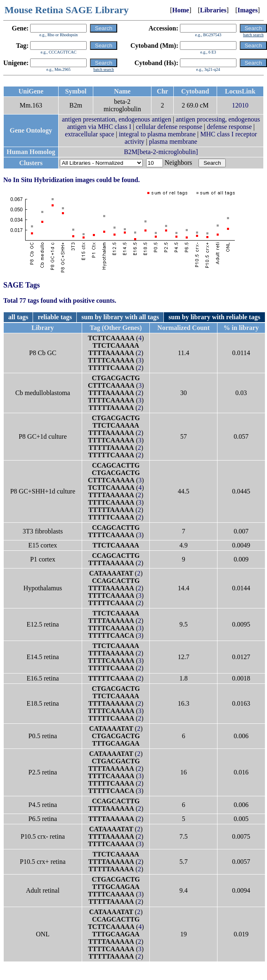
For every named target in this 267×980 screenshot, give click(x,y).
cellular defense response (169, 127)
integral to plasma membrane (157, 134)
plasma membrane (173, 142)
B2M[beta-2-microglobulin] (161, 152)
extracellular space (89, 134)
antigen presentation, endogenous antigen (117, 119)
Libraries (213, 10)
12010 (240, 105)
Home (181, 10)
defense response (229, 127)
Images (247, 10)
